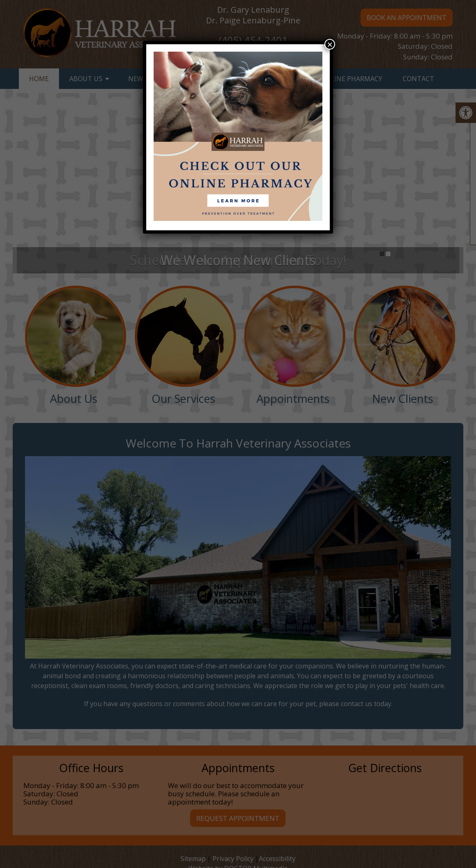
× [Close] (330, 44)
